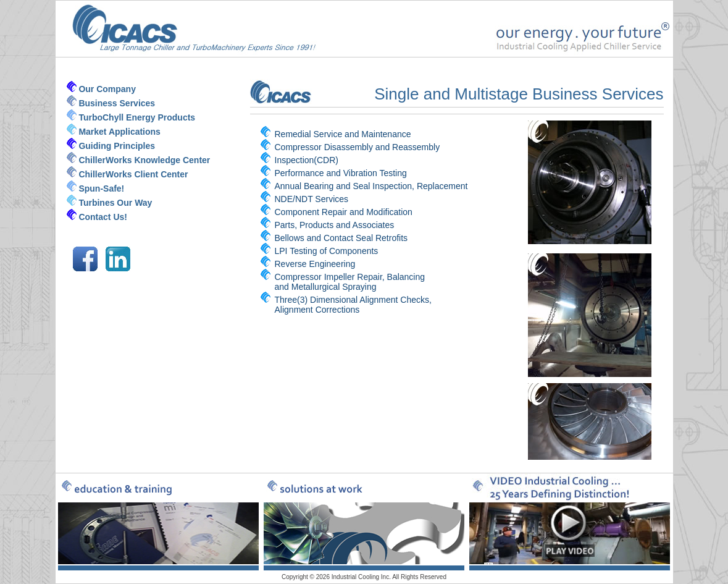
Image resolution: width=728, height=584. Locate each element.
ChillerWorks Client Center (133, 174)
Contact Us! (103, 217)
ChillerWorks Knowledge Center (144, 160)
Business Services (117, 103)
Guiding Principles (117, 146)
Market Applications (119, 132)
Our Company (107, 89)
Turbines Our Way (115, 203)
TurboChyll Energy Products (137, 117)
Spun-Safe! (101, 188)
